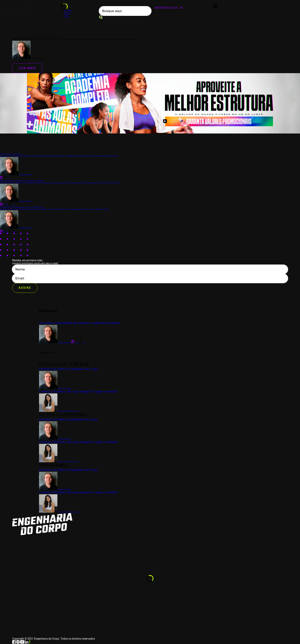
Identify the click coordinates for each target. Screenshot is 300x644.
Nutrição (67, 13)
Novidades (68, 10)
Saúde (66, 15)
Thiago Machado (55, 489)
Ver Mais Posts (47, 353)
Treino (67, 17)
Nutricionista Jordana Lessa (59, 512)
